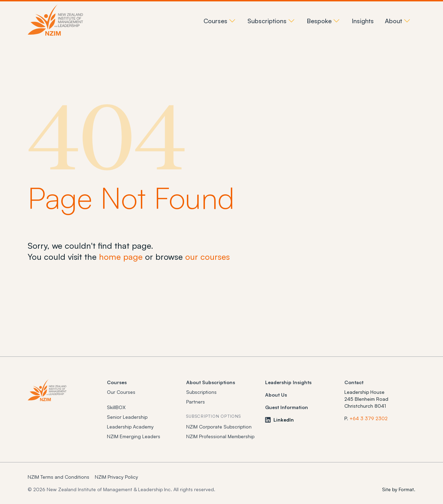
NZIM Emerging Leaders (134, 436)
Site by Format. (399, 489)
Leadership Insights (288, 382)
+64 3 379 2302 (369, 418)
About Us (276, 395)
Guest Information (287, 407)
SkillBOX (116, 407)
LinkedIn (279, 420)
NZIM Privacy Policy (116, 477)
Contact (354, 382)
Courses (117, 382)
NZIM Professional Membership (220, 436)
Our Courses (121, 392)
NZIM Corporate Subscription (219, 427)
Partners (196, 402)
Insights (363, 21)
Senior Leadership (127, 417)
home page (121, 257)
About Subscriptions (211, 382)
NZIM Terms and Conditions (58, 477)
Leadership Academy (130, 427)
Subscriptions (201, 392)
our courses (207, 257)
